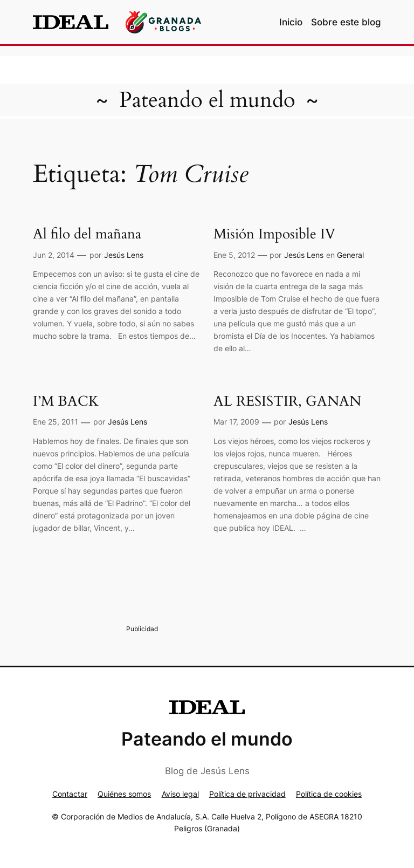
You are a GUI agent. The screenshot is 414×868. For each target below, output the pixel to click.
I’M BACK (66, 402)
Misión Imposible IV (274, 234)
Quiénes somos (124, 794)
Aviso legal (180, 794)
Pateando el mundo (207, 100)
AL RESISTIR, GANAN (287, 402)
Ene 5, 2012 (234, 255)
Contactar (70, 794)
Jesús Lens (124, 255)
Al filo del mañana (87, 234)
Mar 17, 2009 (236, 422)
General (350, 255)
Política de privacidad (247, 794)
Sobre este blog (346, 22)
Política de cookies (329, 794)
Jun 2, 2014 (54, 255)
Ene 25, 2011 (56, 422)
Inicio (291, 22)
